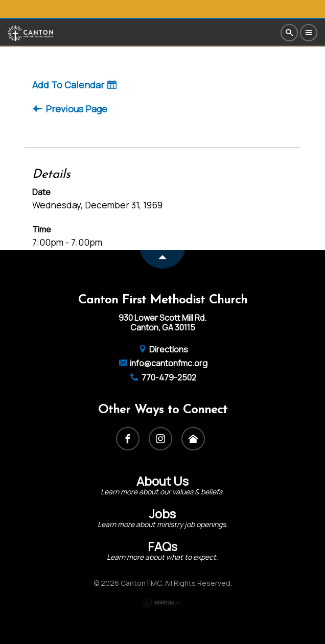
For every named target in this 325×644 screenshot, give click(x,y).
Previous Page (70, 109)
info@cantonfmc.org (163, 363)
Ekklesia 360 (163, 603)
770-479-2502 (163, 377)
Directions (163, 349)
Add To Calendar (74, 85)
